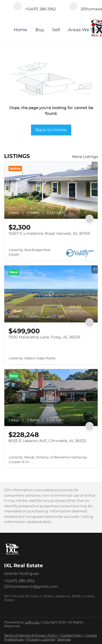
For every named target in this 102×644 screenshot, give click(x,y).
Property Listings (40, 639)
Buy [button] (40, 30)
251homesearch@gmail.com (31, 586)
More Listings (85, 157)
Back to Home (51, 130)
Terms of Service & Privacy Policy (31, 635)
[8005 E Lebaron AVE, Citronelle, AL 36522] (51, 398)
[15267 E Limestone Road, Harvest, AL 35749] (51, 190)
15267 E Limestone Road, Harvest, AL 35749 (49, 233)
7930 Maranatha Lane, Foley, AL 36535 (44, 337)
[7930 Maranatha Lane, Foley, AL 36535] (51, 294)
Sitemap (64, 639)
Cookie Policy (72, 635)
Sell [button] (56, 30)
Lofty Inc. (32, 622)
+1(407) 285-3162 (19, 581)
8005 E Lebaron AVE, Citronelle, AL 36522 (47, 441)
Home (20, 30)
